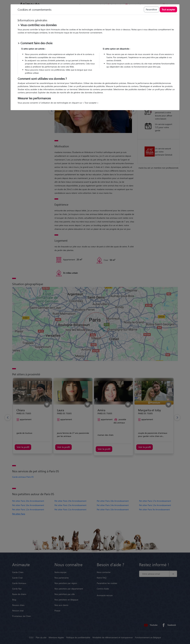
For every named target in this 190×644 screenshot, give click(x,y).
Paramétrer (151, 9)
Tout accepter (168, 9)
